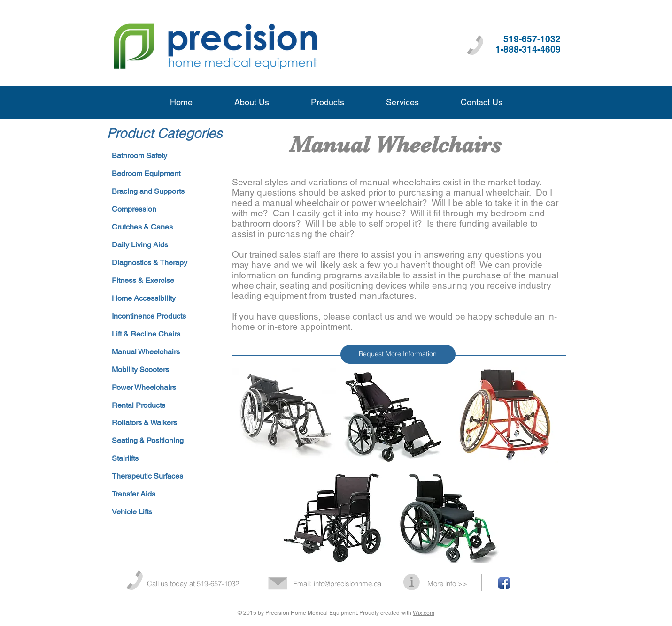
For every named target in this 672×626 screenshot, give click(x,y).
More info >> (447, 584)
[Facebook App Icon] (504, 583)
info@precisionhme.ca (348, 584)
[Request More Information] (398, 354)
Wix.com (424, 613)
